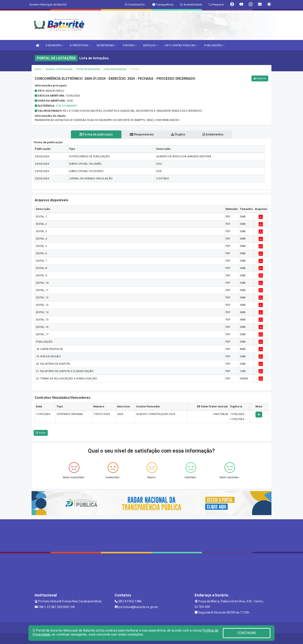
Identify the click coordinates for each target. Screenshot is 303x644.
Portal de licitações (88, 69)
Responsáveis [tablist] (142, 134)
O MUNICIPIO (54, 45)
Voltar (41, 433)
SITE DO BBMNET (66, 106)
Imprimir (260, 78)
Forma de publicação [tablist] (95, 134)
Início (38, 69)
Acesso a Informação (59, 69)
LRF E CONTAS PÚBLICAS (181, 45)
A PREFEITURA (80, 45)
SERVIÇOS (150, 45)
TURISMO (130, 45)
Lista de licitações (115, 69)
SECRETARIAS (106, 45)
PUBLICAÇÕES (214, 45)
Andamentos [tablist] (214, 134)
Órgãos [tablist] (178, 134)
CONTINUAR (247, 633)
